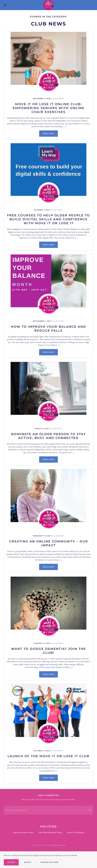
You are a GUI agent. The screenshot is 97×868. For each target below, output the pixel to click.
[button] (5, 5)
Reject (28, 862)
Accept (11, 862)
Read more (49, 133)
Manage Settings (50, 862)
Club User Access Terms (23, 832)
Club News (58, 99)
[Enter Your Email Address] (48, 810)
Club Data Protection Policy (50, 832)
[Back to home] (48, 5)
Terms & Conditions (76, 832)
